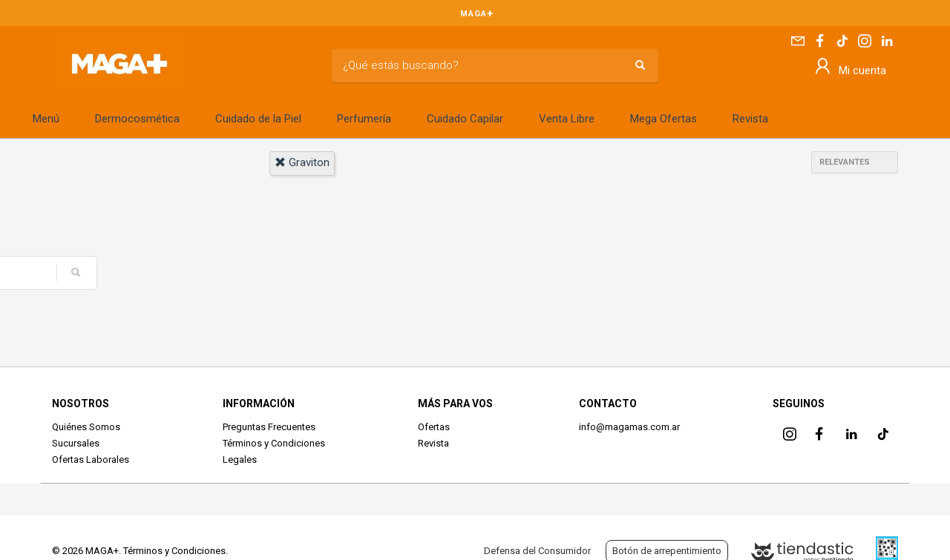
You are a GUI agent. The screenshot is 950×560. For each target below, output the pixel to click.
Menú (46, 119)
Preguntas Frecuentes (269, 427)
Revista (750, 119)
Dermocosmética (137, 119)
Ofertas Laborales (91, 459)
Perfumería (364, 119)
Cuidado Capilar (465, 119)
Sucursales (76, 443)
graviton (302, 162)
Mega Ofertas (664, 119)
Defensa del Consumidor (537, 551)
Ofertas (434, 427)
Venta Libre (567, 119)
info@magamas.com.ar (629, 427)
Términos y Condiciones (274, 443)
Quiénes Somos (86, 427)
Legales (240, 459)
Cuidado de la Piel (258, 119)
